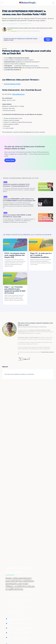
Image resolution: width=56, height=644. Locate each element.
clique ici (9, 30)
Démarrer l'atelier (48, 39)
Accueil (4, 24)
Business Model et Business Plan (25, 24)
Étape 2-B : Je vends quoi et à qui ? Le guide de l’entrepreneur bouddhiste (41, 255)
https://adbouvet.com (18, 94)
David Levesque (14, 31)
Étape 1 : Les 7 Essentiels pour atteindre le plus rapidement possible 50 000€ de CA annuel (15, 290)
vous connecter (15, 374)
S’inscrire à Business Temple (12, 84)
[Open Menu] (2, 3)
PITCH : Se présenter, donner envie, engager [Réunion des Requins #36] (15, 255)
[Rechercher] (53, 3)
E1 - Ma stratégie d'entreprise (12, 24)
